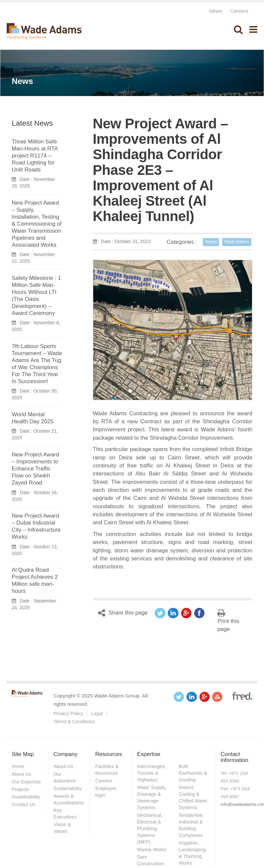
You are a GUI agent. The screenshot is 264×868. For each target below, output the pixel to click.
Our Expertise (26, 782)
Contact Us (24, 804)
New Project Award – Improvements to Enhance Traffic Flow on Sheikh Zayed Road (35, 469)
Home (18, 766)
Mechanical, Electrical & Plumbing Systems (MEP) (150, 829)
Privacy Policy (68, 714)
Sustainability (26, 797)
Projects (20, 789)
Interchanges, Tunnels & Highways (152, 773)
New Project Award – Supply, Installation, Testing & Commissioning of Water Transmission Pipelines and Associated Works (37, 224)
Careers (239, 11)
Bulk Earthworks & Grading (193, 773)
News (215, 11)
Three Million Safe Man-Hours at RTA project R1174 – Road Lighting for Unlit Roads (35, 156)
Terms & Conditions (74, 722)
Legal (97, 714)
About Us (22, 774)
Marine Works (152, 850)
